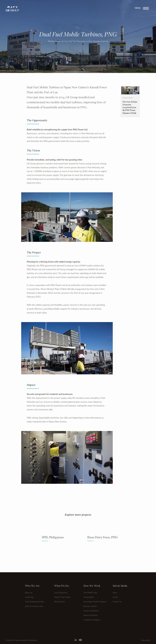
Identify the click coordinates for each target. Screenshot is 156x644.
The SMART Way (90, 593)
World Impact (60, 602)
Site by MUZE (146, 640)
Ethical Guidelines (91, 615)
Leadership (29, 597)
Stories (115, 597)
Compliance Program (92, 620)
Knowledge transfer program (95, 602)
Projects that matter (62, 597)
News (115, 593)
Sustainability (89, 597)
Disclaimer (34, 640)
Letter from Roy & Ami (34, 606)
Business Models (90, 606)
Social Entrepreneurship (34, 602)
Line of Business (61, 593)
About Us (29, 593)
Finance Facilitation (91, 611)
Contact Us (117, 602)
